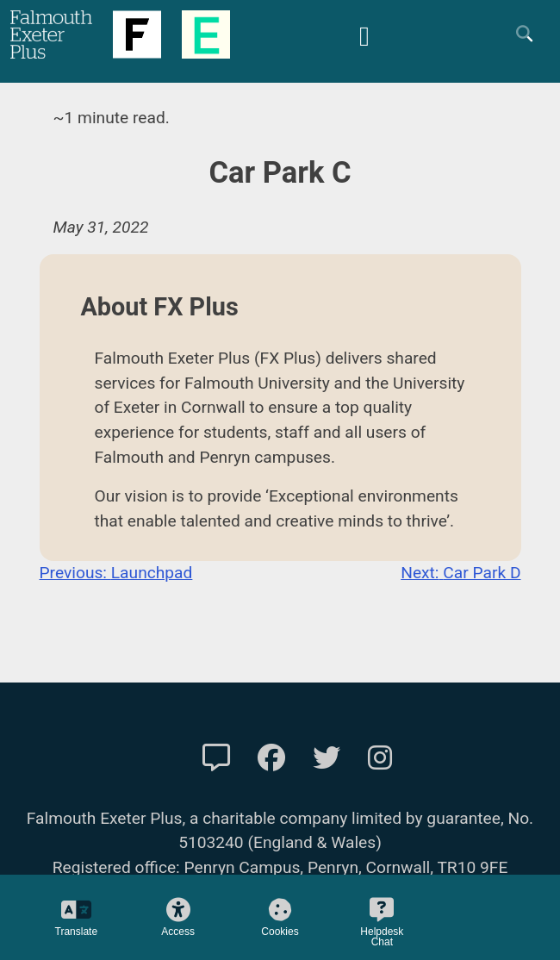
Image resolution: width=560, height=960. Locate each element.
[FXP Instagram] (380, 758)
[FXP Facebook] (271, 758)
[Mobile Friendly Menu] (364, 34)
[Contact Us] (216, 758)
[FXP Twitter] (327, 758)
